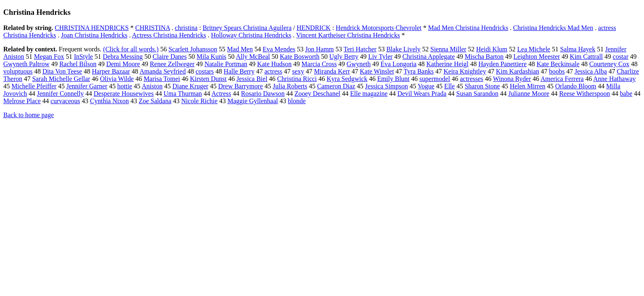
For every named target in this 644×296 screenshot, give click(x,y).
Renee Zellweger (172, 64)
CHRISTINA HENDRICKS (92, 28)
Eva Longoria (399, 64)
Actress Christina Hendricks (169, 35)
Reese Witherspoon (584, 94)
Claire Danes (170, 57)
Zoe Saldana (155, 101)
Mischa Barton (484, 57)
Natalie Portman (226, 64)
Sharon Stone (482, 86)
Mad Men (240, 49)
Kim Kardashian (517, 71)
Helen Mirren (528, 86)
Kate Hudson (274, 64)
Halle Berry (239, 71)
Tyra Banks (419, 71)
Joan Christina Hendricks (94, 35)
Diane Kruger (191, 86)
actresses (472, 79)
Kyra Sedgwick (347, 79)
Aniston (152, 86)
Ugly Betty (344, 57)
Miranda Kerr (332, 71)
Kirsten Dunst (208, 79)
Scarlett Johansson (193, 49)
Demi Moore (123, 64)
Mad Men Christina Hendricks (468, 28)
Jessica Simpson (386, 86)
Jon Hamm (320, 49)
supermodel (435, 79)
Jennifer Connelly (60, 94)
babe (626, 94)
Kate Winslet (377, 71)
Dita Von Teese (62, 71)
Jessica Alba (591, 71)
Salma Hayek (578, 49)
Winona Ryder (512, 79)
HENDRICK (314, 28)
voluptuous (18, 71)
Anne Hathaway (614, 79)
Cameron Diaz (336, 86)
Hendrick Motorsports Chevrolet (378, 28)
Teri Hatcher (360, 49)
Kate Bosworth (299, 57)
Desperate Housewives (124, 94)
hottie (124, 86)
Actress (221, 94)
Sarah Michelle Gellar (61, 79)
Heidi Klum (492, 49)
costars (205, 71)
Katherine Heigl (447, 64)
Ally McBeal (253, 57)
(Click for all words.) (131, 49)
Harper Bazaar (111, 71)
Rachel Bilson (78, 64)
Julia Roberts (290, 86)
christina (186, 28)
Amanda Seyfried (163, 71)
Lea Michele (534, 49)
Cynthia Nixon (109, 101)
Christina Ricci (297, 79)
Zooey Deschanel (317, 94)
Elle (450, 86)
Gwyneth (359, 64)
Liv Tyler (380, 57)
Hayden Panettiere (503, 64)
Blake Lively (404, 49)
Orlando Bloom (576, 86)
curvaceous (65, 101)
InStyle (83, 57)
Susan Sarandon (477, 94)
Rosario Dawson (263, 94)
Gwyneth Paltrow (26, 64)
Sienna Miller (448, 49)
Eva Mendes (279, 49)
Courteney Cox (609, 64)
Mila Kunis (212, 57)
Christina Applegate (429, 57)
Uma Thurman (183, 94)
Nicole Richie (199, 101)
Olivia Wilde (117, 79)
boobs (557, 71)
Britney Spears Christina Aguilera (247, 28)
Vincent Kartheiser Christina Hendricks (348, 35)
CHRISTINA (152, 28)
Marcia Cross (319, 64)
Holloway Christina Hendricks (251, 35)
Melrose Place (22, 101)
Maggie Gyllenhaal (253, 101)
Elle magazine (369, 94)
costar (621, 57)
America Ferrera (562, 79)
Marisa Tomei (162, 79)
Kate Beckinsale (558, 64)
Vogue (426, 86)
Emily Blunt (393, 79)
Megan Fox (49, 57)
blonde (297, 101)
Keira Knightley (465, 71)
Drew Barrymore (240, 86)
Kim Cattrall (586, 57)
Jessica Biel (252, 79)
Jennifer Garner (87, 86)
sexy (298, 71)
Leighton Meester (537, 57)
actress (274, 71)
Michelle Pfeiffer (34, 86)
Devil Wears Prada (422, 94)
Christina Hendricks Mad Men (553, 28)
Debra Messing (123, 57)
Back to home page (29, 115)
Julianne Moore (529, 94)
